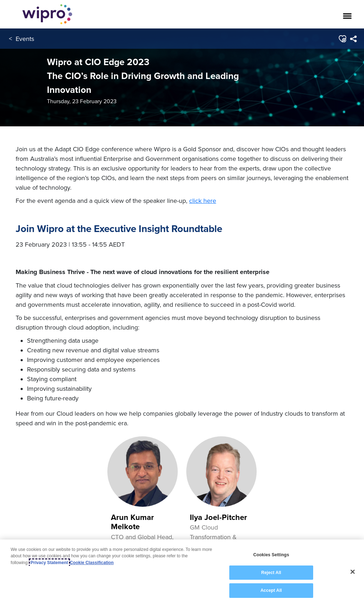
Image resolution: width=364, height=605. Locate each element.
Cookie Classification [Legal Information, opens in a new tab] (92, 563)
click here (203, 201)
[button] (342, 39)
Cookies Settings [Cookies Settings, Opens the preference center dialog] (271, 555)
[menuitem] (353, 39)
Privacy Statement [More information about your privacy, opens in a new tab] (49, 563)
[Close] (353, 572)
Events (25, 39)
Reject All (271, 573)
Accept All (271, 591)
